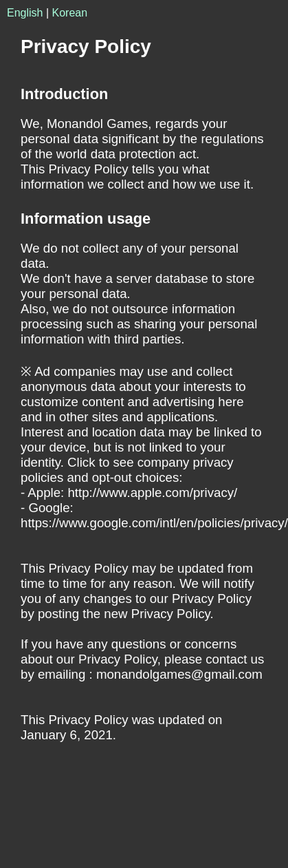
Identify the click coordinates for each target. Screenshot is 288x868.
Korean (70, 13)
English (25, 13)
